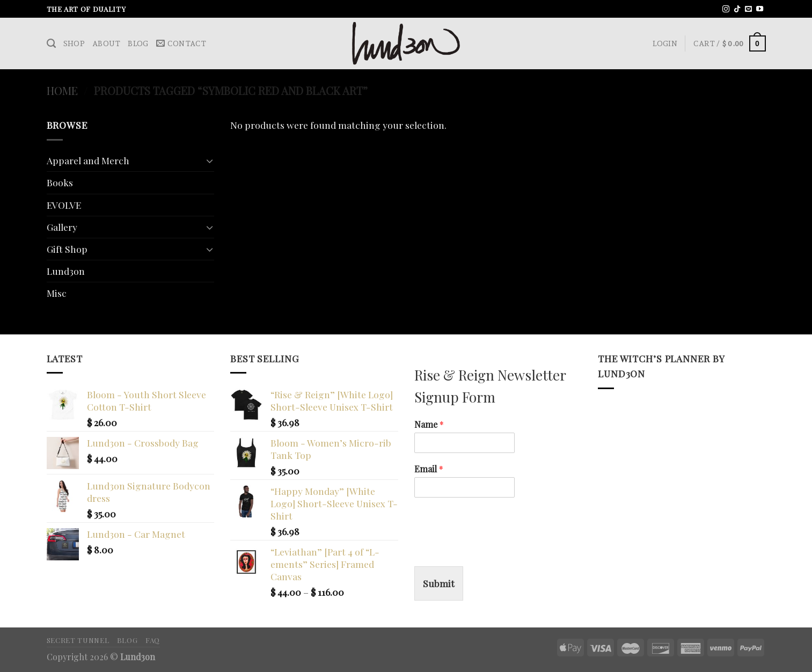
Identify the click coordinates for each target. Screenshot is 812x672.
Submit (439, 583)
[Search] (51, 43)
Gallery (62, 227)
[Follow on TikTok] (737, 9)
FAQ (153, 640)
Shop (74, 43)
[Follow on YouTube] (760, 9)
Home (62, 90)
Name (429, 425)
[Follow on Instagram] (726, 9)
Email (429, 469)
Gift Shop (67, 249)
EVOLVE (64, 205)
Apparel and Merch (88, 160)
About (106, 43)
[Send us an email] (748, 9)
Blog (138, 43)
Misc (57, 293)
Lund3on (66, 271)
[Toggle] (210, 161)
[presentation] (496, 549)
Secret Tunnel (78, 640)
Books (60, 182)
